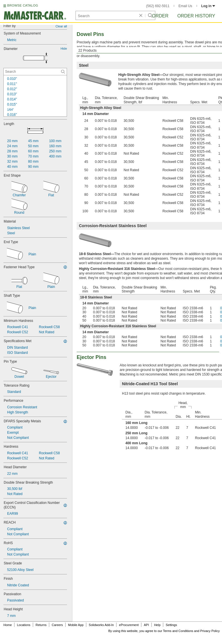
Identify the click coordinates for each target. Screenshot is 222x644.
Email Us (185, 6)
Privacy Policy (210, 631)
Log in (208, 6)
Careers (57, 625)
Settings (171, 625)
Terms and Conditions (178, 631)
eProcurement (129, 625)
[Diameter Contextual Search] (35, 72)
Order (160, 16)
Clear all (61, 26)
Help (157, 625)
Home (8, 625)
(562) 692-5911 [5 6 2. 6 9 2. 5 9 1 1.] (158, 6)
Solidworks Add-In (101, 625)
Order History (196, 16)
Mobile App (76, 625)
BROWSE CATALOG (23, 5)
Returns (41, 625)
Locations (24, 625)
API (146, 625)
